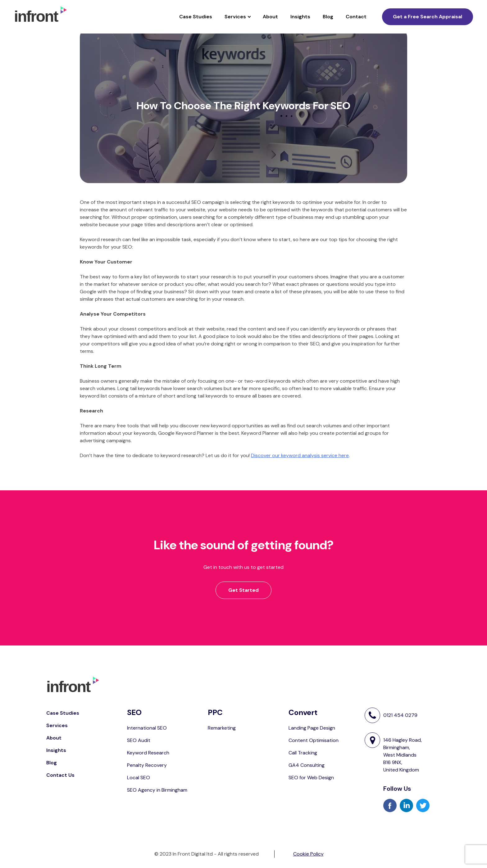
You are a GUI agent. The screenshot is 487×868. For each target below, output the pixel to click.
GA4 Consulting (307, 765)
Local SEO (139, 778)
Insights (300, 17)
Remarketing (222, 728)
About (270, 17)
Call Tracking (303, 753)
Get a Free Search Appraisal (428, 17)
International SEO (147, 728)
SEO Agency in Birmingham (157, 790)
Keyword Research (148, 753)
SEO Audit (139, 740)
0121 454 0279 (400, 715)
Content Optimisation (314, 740)
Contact (356, 17)
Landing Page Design (312, 728)
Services (235, 17)
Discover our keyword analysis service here (300, 455)
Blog (328, 17)
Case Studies (196, 17)
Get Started (243, 590)
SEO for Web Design (311, 778)
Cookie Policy (308, 854)
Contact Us (60, 775)
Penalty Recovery (147, 765)
